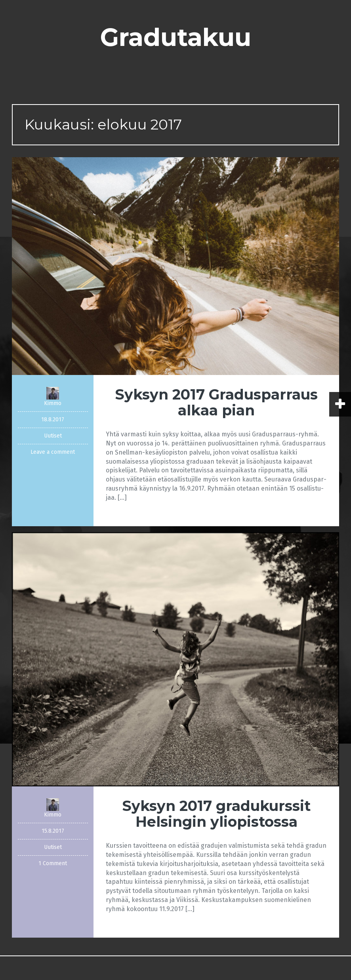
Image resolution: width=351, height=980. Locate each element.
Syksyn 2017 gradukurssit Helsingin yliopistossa (216, 814)
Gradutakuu (176, 37)
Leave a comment (53, 452)
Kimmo (53, 403)
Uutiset (53, 436)
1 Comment (53, 863)
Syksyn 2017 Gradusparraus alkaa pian (216, 402)
